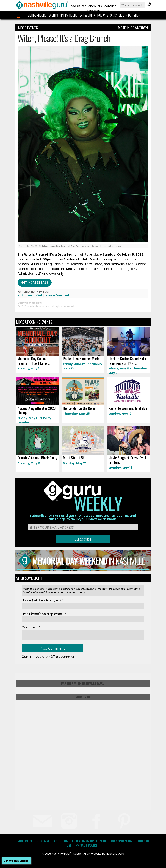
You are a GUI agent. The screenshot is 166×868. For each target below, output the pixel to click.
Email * (44, 614)
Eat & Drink (87, 15)
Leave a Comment (57, 295)
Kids (129, 15)
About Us (61, 841)
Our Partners (78, 246)
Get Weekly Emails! (16, 861)
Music (101, 15)
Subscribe (83, 697)
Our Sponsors (121, 841)
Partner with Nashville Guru (83, 683)
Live (121, 15)
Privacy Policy (87, 845)
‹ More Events (27, 28)
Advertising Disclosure (55, 246)
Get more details (35, 283)
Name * (43, 600)
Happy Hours (69, 15)
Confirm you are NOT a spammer (48, 657)
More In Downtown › (134, 28)
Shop (137, 15)
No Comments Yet (30, 295)
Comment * (31, 627)
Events (53, 15)
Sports (112, 15)
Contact (110, 6)
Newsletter (78, 6)
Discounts (95, 6)
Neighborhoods (36, 15)
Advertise (93, 11)
